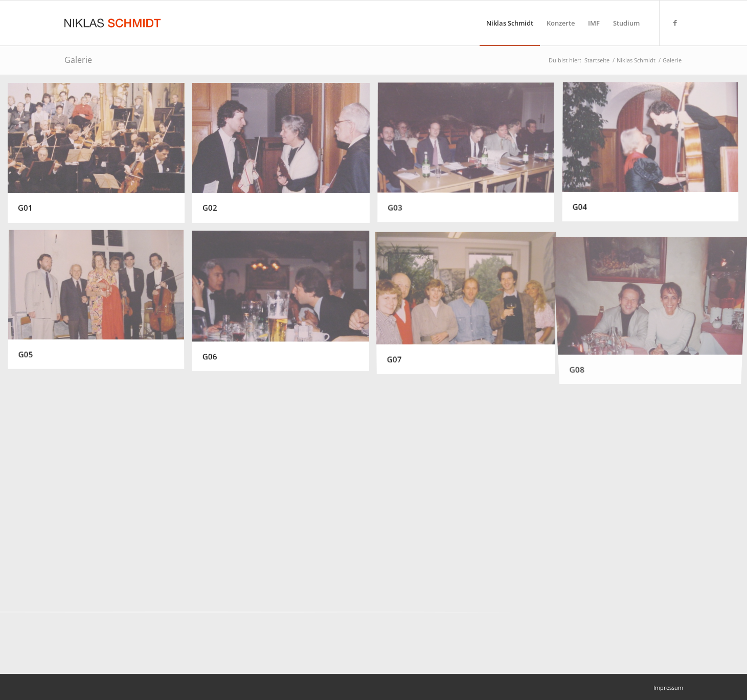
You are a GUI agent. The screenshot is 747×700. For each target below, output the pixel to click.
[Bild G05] (100, 304)
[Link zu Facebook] (675, 22)
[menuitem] (510, 23)
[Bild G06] (285, 304)
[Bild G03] (470, 157)
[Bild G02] (285, 157)
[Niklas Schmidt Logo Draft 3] (114, 23)
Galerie (78, 60)
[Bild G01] (100, 157)
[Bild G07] (470, 304)
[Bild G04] (654, 157)
